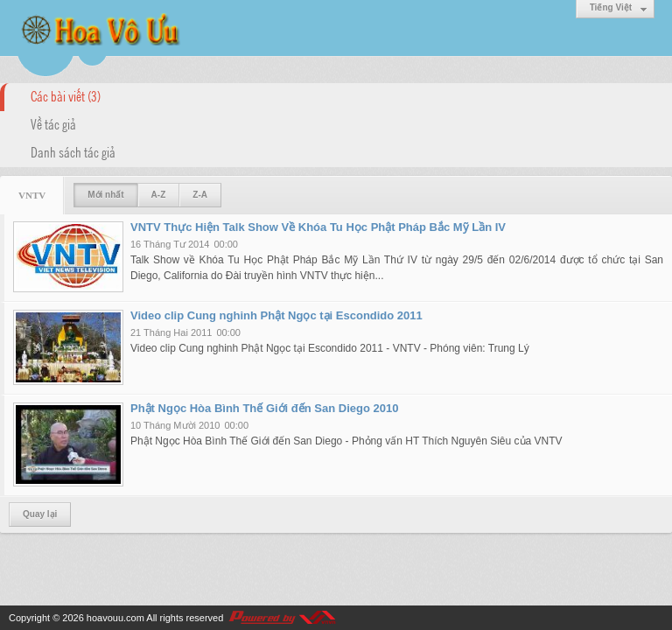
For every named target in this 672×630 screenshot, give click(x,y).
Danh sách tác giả (73, 151)
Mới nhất (105, 195)
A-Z (159, 195)
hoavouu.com (115, 618)
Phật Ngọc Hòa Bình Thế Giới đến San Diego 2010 (264, 408)
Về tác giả (53, 123)
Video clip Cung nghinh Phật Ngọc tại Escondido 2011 (276, 315)
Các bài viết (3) (66, 95)
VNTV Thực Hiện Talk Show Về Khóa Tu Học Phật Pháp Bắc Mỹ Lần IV (318, 227)
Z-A (200, 195)
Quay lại (40, 514)
